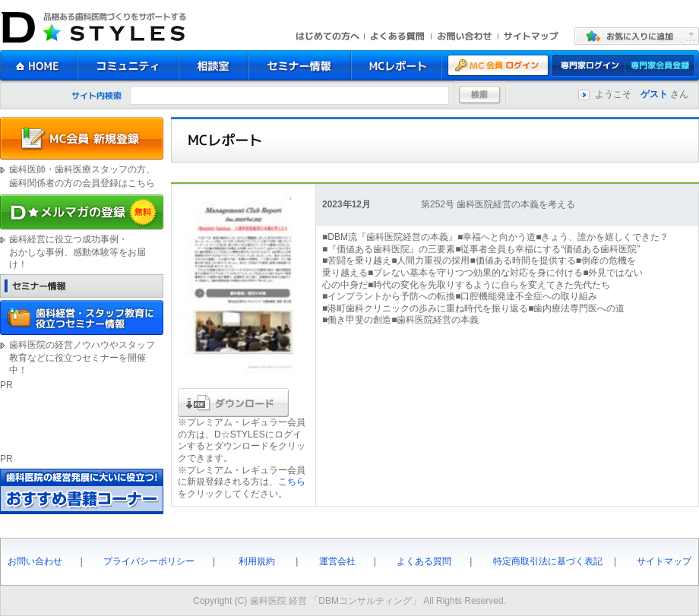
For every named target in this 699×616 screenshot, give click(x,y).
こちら (292, 482)
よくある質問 (424, 561)
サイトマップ (664, 561)
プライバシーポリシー (149, 561)
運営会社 (337, 561)
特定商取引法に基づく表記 (548, 561)
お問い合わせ (35, 561)
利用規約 (257, 561)
